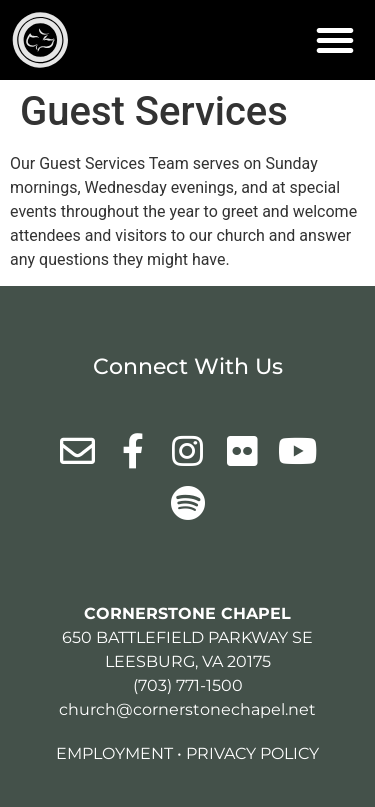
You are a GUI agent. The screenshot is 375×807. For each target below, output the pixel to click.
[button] (335, 40)
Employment (114, 753)
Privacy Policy (252, 753)
